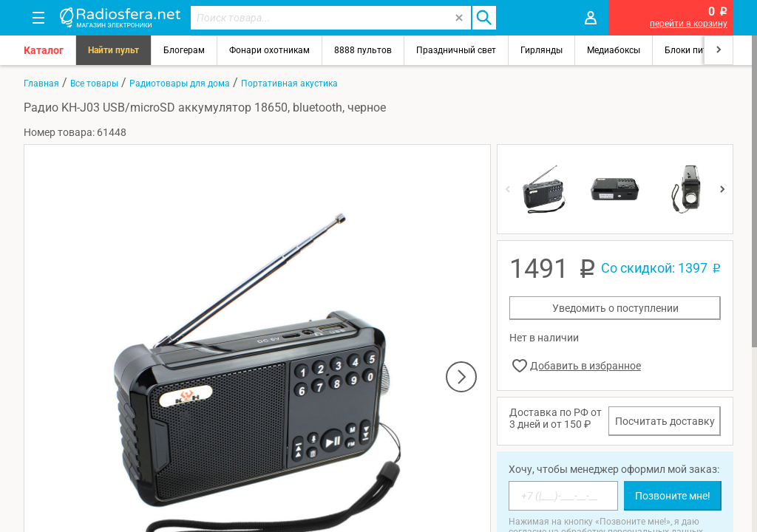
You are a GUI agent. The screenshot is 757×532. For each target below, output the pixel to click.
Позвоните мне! (673, 496)
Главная (41, 83)
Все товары (94, 83)
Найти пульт (113, 50)
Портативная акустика (289, 83)
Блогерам (184, 50)
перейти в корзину (689, 24)
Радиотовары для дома (180, 83)
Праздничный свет (456, 50)
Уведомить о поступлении (615, 308)
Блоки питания (696, 50)
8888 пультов (363, 50)
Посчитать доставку (665, 421)
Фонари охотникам (269, 50)
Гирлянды (542, 50)
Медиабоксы (614, 50)
